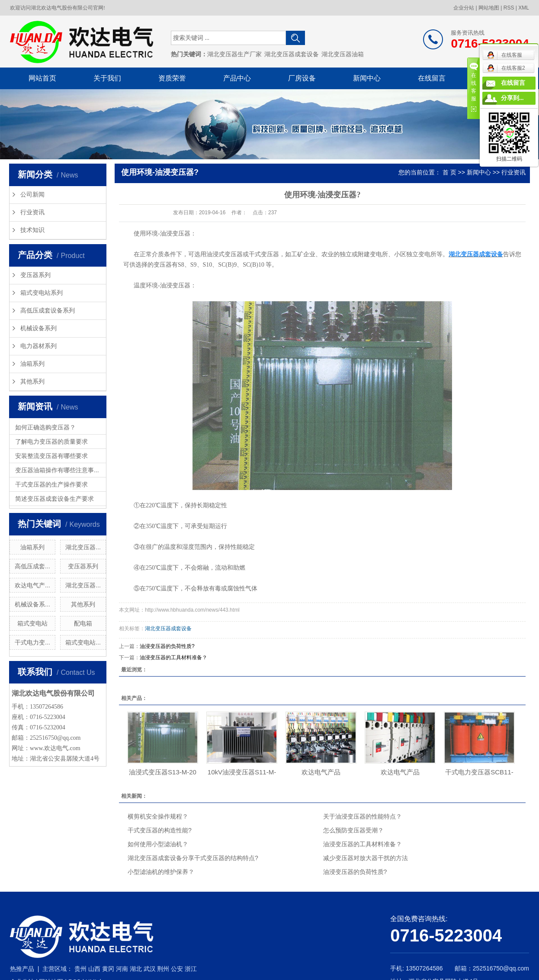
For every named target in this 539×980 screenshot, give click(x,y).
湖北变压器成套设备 (292, 54)
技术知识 (32, 230)
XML (524, 8)
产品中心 (237, 78)
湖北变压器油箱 (343, 54)
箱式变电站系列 (42, 293)
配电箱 (83, 623)
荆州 (163, 969)
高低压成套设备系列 (48, 311)
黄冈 (108, 969)
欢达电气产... (32, 585)
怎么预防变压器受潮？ (353, 830)
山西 (94, 969)
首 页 (449, 172)
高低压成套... (32, 566)
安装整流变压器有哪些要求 (51, 456)
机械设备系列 (38, 328)
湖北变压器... (83, 547)
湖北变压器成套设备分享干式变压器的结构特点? (193, 858)
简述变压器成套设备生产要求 (55, 499)
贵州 (80, 969)
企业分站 (464, 8)
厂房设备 (302, 78)
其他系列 (32, 382)
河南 (122, 969)
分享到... (512, 98)
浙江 (191, 969)
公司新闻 (32, 195)
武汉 (150, 969)
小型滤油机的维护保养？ (161, 872)
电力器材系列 (38, 346)
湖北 (136, 969)
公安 (177, 969)
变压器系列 (35, 275)
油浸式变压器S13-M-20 (163, 772)
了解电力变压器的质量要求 (51, 442)
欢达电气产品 (321, 772)
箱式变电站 (32, 623)
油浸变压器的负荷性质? (167, 646)
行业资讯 (32, 212)
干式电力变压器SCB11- (479, 772)
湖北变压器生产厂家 (234, 54)
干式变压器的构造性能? (160, 830)
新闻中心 (367, 78)
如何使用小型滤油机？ (158, 844)
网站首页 (42, 78)
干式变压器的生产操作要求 (51, 484)
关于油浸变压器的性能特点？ (363, 816)
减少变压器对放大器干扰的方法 (366, 858)
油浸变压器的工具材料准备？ (173, 658)
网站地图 (489, 8)
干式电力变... (32, 642)
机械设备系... (32, 604)
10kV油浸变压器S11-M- (242, 772)
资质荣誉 (172, 78)
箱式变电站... (83, 642)
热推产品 (22, 969)
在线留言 (432, 78)
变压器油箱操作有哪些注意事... (57, 470)
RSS (509, 8)
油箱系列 (32, 364)
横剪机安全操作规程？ (158, 816)
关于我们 (107, 78)
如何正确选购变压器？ (45, 427)
